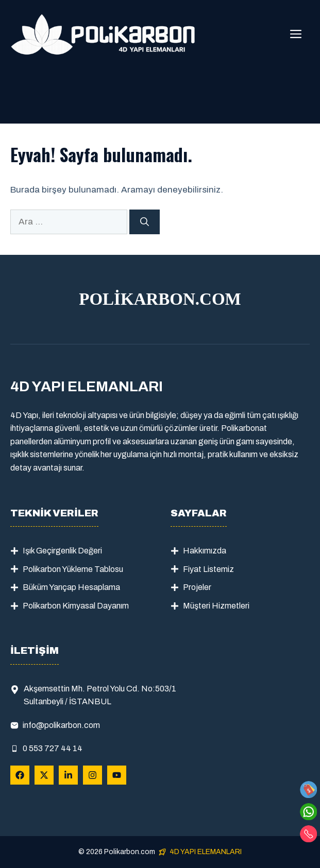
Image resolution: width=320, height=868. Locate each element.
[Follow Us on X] (44, 775)
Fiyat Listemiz (208, 569)
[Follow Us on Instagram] (92, 775)
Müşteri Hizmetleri (216, 606)
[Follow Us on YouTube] (117, 775)
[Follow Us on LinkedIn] (68, 775)
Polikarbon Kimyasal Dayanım (76, 606)
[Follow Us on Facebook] (20, 775)
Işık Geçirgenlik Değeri (62, 551)
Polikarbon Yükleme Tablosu (73, 569)
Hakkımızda (205, 551)
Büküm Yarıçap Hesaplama (71, 587)
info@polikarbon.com (61, 725)
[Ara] (145, 222)
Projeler (197, 587)
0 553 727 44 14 (53, 748)
